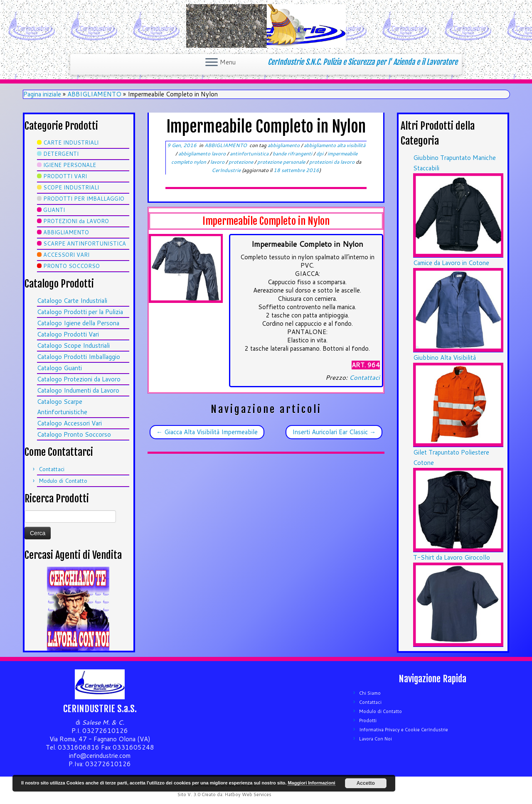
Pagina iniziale (42, 94)
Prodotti (368, 720)
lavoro (218, 162)
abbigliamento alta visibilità (335, 145)
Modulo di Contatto (63, 481)
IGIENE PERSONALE (70, 165)
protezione (241, 162)
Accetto (366, 783)
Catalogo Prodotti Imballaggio (79, 357)
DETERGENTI (61, 154)
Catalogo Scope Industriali (73, 345)
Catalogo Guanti (59, 368)
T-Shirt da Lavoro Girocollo (452, 557)
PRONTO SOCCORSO (71, 266)
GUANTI (54, 210)
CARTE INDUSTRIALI (71, 143)
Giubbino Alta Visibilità (445, 358)
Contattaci (52, 469)
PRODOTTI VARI (65, 176)
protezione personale (282, 162)
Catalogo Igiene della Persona (78, 323)
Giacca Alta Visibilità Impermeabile (207, 432)
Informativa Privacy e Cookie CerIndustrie (404, 730)
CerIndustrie (226, 170)
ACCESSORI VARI (66, 255)
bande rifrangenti (293, 154)
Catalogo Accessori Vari (69, 423)
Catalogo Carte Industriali (72, 301)
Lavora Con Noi (376, 739)
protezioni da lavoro (332, 162)
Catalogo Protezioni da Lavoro (79, 379)
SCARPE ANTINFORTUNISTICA (85, 243)
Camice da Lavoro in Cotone (451, 263)
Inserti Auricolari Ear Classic (334, 432)
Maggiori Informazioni (311, 783)
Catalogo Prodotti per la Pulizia (80, 312)
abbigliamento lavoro (203, 154)
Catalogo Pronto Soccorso (74, 434)
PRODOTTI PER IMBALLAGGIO (84, 199)
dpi (320, 154)
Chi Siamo (370, 693)
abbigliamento (284, 145)
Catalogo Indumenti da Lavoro (78, 390)
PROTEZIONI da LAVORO (76, 221)
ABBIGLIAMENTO (94, 94)
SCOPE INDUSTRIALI (71, 187)
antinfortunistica (250, 154)
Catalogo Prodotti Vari (68, 334)
